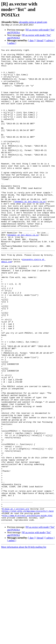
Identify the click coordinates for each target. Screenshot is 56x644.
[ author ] (12, 43)
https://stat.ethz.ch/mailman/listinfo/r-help (28, 604)
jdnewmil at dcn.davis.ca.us (30, 232)
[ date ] (32, 40)
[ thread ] (40, 40)
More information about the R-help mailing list (24, 641)
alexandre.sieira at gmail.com (33, 22)
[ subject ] (50, 40)
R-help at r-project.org (16, 601)
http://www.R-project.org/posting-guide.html (27, 609)
